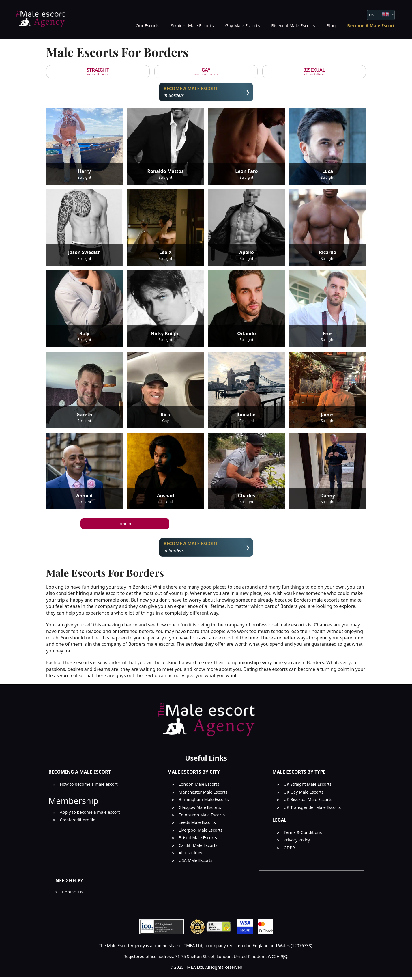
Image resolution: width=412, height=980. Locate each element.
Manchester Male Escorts (203, 794)
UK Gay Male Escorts (304, 794)
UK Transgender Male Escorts (312, 810)
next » (125, 525)
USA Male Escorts (195, 863)
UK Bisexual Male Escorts (308, 802)
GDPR (289, 850)
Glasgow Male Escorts (200, 810)
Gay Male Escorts (243, 25)
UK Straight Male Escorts (308, 787)
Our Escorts (147, 25)
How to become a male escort (89, 787)
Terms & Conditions (303, 835)
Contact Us (73, 894)
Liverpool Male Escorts (201, 832)
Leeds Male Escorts (197, 825)
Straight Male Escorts (192, 25)
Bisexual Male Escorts (293, 25)
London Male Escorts (199, 787)
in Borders (206, 93)
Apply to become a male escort (90, 814)
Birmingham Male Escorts (204, 802)
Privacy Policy (297, 842)
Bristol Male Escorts (198, 840)
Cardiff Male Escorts (198, 848)
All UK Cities (190, 855)
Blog (331, 25)
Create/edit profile (77, 822)
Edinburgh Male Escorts (202, 817)
